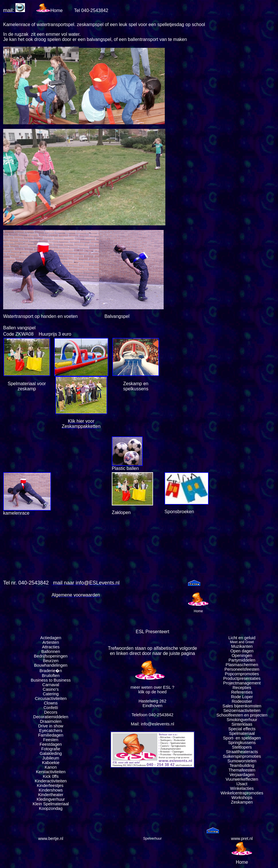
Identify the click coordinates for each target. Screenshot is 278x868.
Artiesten (51, 642)
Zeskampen (242, 802)
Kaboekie (51, 763)
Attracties (51, 647)
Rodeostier (242, 701)
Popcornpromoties (242, 674)
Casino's (51, 689)
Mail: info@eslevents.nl (152, 724)
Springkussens (242, 743)
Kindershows (51, 790)
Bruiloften (51, 676)
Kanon (51, 767)
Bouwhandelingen (51, 665)
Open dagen (242, 651)
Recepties (242, 688)
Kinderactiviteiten (51, 781)
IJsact (242, 784)
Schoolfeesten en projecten (242, 715)
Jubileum (51, 758)
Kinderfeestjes (51, 786)
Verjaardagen (242, 775)
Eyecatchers (51, 731)
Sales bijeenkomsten (242, 706)
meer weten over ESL (151, 687)
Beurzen (51, 661)
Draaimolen (51, 721)
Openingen (242, 656)
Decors (51, 712)
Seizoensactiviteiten (242, 710)
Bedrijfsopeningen (51, 656)
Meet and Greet (242, 642)
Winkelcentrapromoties (242, 793)
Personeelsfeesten (242, 669)
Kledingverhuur (51, 799)
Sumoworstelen (242, 761)
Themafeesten (242, 770)
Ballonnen (51, 652)
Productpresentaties (242, 678)
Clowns (51, 703)
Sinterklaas (242, 724)
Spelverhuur (153, 839)
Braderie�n (51, 671)
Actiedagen (51, 638)
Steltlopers (242, 747)
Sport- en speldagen (242, 738)
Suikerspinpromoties (242, 756)
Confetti (51, 708)
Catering (51, 694)
